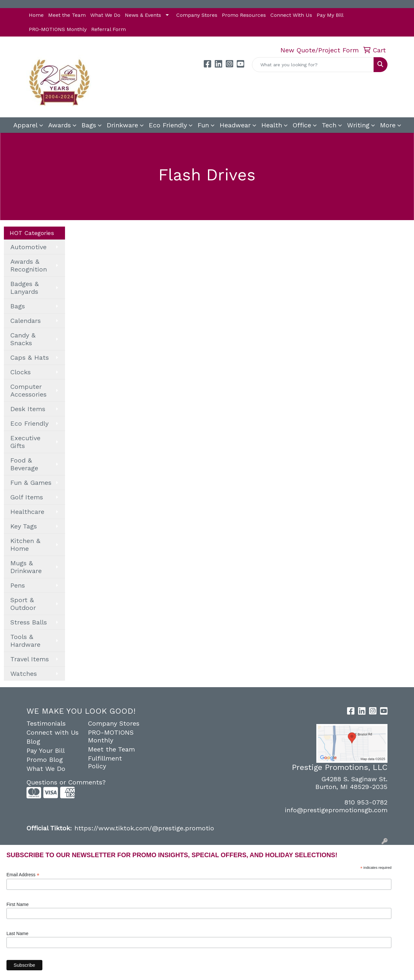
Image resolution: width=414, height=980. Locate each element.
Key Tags (24, 526)
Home (36, 15)
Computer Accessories (28, 390)
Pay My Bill (330, 15)
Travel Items (30, 659)
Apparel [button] (25, 125)
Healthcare (27, 512)
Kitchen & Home (25, 545)
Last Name (17, 933)
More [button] (388, 125)
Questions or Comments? (66, 782)
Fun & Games (31, 483)
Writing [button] (358, 125)
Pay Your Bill (46, 751)
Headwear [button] (235, 125)
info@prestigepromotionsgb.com (336, 810)
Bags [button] (89, 125)
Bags (18, 306)
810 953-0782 (366, 802)
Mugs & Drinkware (26, 567)
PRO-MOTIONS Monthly (58, 29)
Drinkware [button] (122, 125)
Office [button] (302, 125)
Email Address (23, 875)
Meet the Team (67, 15)
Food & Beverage (24, 464)
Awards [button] (60, 125)
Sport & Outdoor (23, 604)
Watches (24, 674)
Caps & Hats (30, 357)
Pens (18, 585)
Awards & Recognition (29, 265)
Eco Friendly (168, 125)
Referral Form (109, 29)
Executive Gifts (25, 442)
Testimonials (46, 723)
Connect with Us (53, 732)
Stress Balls (29, 622)
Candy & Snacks (23, 339)
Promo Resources (244, 15)
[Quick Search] (313, 65)
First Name (17, 904)
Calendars (26, 321)
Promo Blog (45, 760)
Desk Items (28, 409)
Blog (33, 741)
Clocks (21, 372)
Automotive (28, 247)
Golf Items (27, 497)
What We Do (105, 15)
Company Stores (197, 15)
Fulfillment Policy (105, 762)
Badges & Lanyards (25, 288)
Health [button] (272, 125)
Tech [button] (329, 125)
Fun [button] (203, 125)
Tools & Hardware (25, 641)
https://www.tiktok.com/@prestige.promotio (144, 828)
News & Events (143, 15)
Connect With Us (291, 15)
